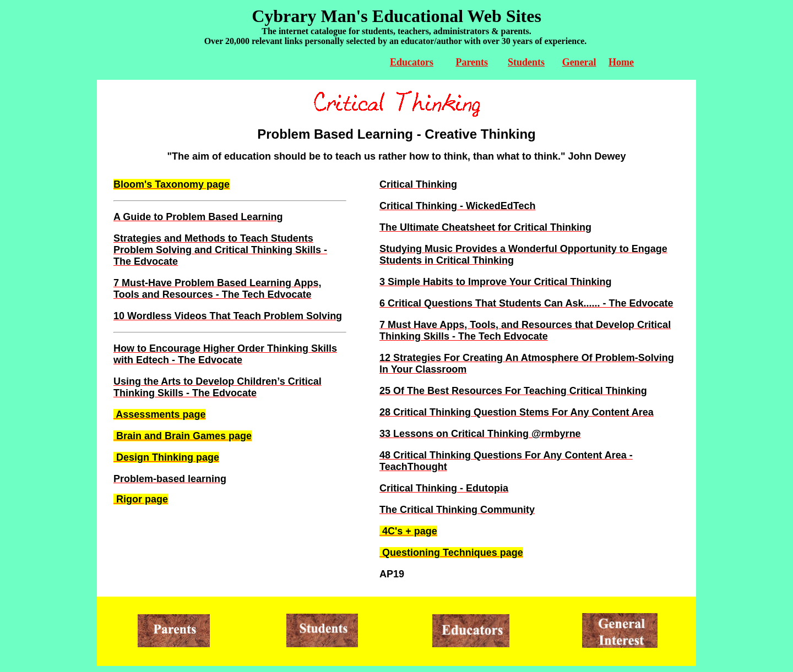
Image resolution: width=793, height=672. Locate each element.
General (579, 62)
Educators (412, 62)
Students (526, 62)
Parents (472, 62)
